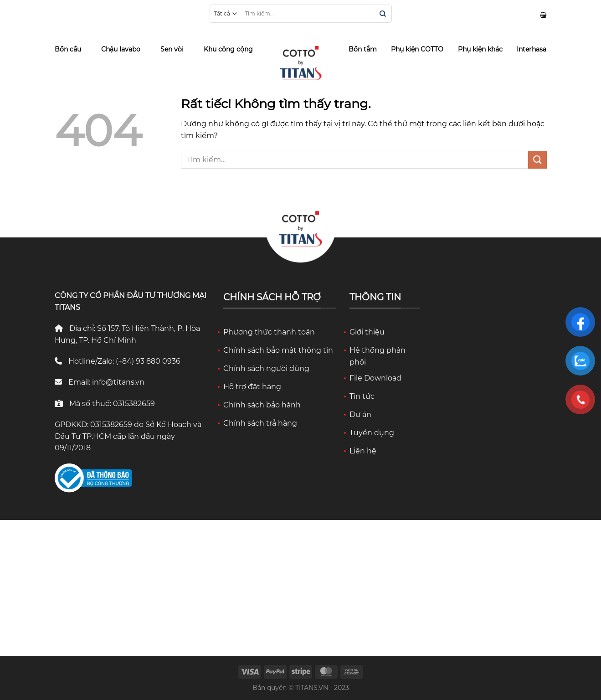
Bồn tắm (363, 49)
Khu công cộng (228, 49)
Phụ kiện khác (480, 49)
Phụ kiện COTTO (417, 49)
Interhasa (532, 49)
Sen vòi (172, 49)
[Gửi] (383, 14)
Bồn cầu (68, 49)
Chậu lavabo (121, 49)
